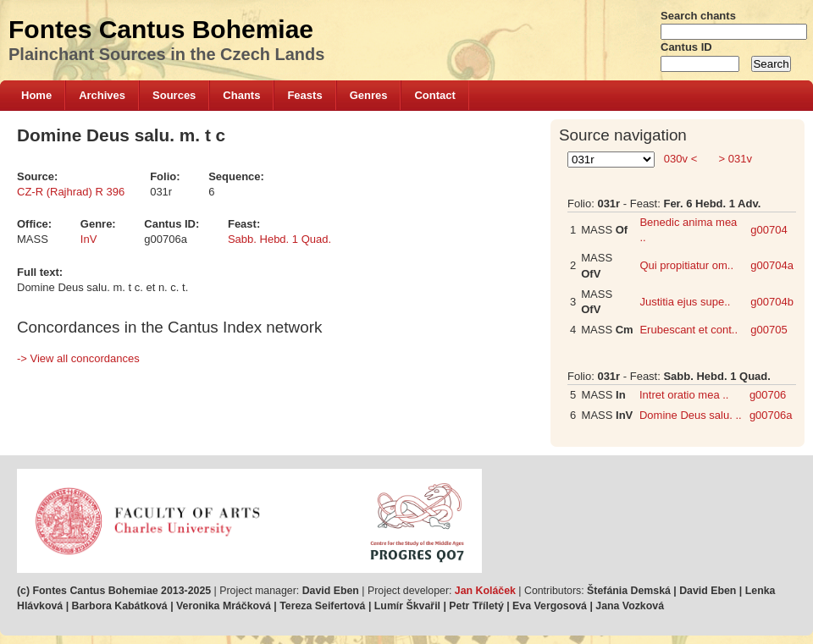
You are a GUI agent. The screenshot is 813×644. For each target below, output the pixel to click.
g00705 (769, 330)
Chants (241, 95)
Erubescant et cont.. (689, 330)
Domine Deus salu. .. (691, 415)
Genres (369, 95)
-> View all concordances (78, 358)
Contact (434, 95)
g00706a (771, 415)
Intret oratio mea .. (684, 395)
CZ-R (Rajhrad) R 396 (71, 192)
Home (36, 95)
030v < (680, 159)
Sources (174, 95)
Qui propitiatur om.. (686, 265)
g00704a (772, 265)
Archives (102, 95)
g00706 (768, 395)
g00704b (772, 302)
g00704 (769, 230)
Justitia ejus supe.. (685, 302)
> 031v (734, 159)
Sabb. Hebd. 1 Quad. (279, 239)
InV (89, 239)
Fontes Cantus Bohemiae (161, 29)
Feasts (304, 95)
